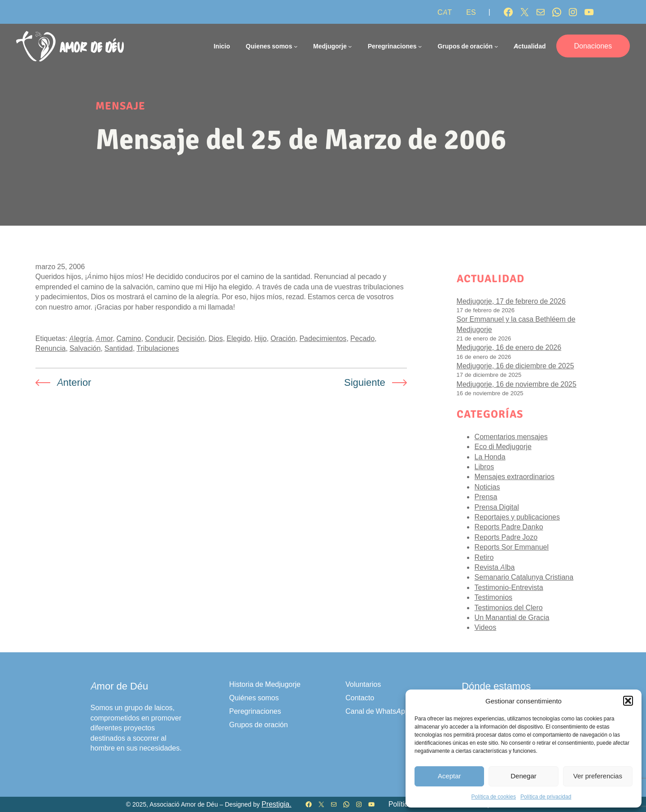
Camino (129, 338)
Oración (283, 338)
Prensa (486, 497)
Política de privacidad (546, 797)
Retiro (484, 557)
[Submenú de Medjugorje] (350, 46)
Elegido (238, 338)
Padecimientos (323, 338)
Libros (484, 467)
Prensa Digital (497, 507)
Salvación (85, 348)
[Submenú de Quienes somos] (296, 46)
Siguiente (365, 382)
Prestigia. (277, 804)
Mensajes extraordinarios (515, 476)
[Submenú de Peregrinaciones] (420, 46)
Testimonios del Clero (509, 607)
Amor (104, 338)
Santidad (119, 348)
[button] (628, 701)
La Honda (490, 457)
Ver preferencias (598, 776)
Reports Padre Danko (509, 527)
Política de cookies (494, 797)
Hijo (261, 338)
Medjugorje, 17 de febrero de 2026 (511, 301)
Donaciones (593, 46)
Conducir (159, 338)
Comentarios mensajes (511, 437)
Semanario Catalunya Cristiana (524, 577)
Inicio (222, 46)
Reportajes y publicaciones (517, 517)
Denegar (524, 776)
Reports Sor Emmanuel (512, 547)
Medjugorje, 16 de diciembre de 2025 (515, 366)
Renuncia (51, 348)
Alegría (81, 338)
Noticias (487, 487)
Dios (216, 338)
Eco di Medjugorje (503, 446)
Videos (486, 627)
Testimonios (493, 597)
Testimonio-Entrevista (509, 587)
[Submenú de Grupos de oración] (496, 46)
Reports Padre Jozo (506, 537)
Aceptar (450, 776)
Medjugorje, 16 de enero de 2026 (509, 347)
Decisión (191, 338)
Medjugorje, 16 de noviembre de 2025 (517, 384)
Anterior (74, 382)
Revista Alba (495, 567)
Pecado (362, 338)
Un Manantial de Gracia (512, 617)
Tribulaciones (158, 348)
